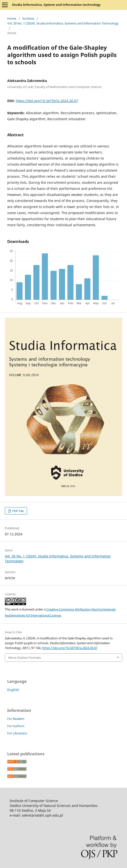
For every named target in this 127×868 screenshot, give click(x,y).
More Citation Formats (25, 658)
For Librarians (17, 733)
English (13, 690)
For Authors (16, 726)
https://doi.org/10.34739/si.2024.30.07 (47, 101)
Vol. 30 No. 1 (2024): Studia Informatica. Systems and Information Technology (63, 23)
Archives (28, 18)
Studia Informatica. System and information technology (56, 5)
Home (12, 18)
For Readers (16, 719)
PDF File (18, 511)
